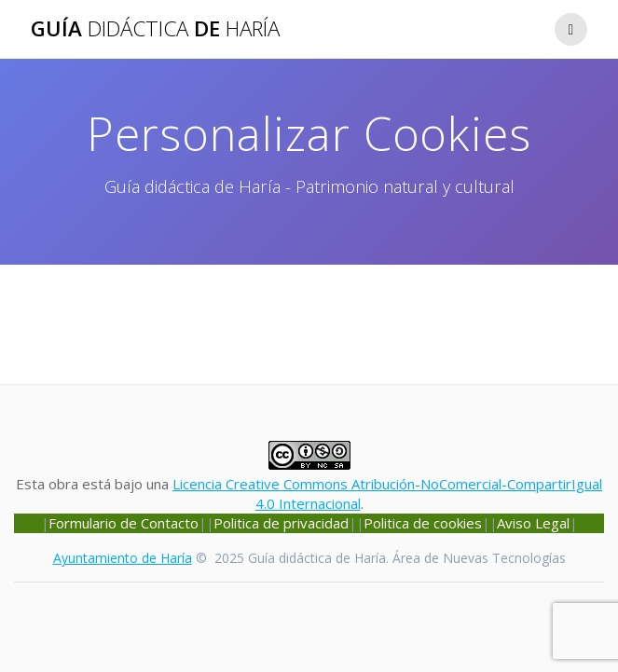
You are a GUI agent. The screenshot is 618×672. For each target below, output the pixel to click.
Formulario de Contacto (124, 523)
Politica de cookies (423, 523)
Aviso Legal (533, 523)
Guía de (155, 29)
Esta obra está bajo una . (309, 484)
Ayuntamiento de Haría (123, 558)
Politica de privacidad (281, 523)
